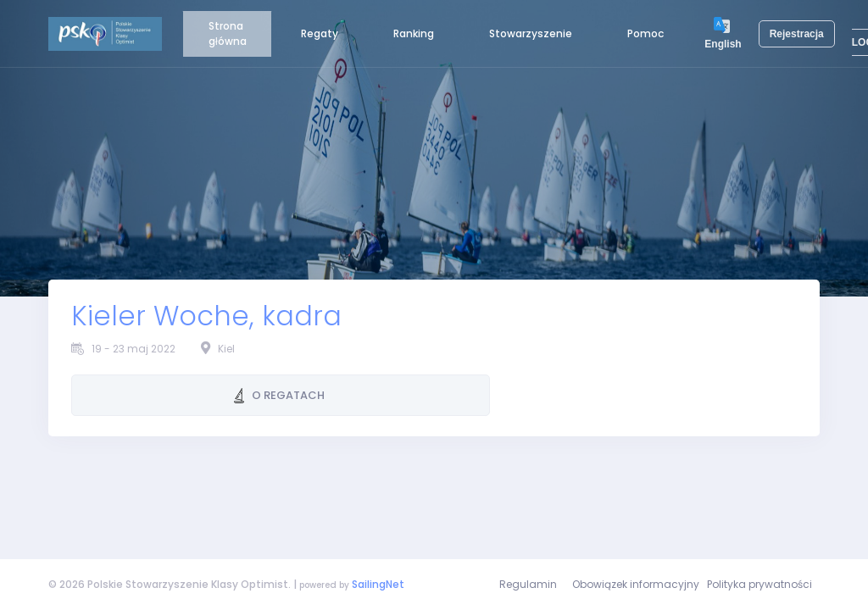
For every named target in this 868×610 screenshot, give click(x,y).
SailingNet (378, 584)
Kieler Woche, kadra (206, 316)
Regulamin (528, 584)
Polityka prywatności (759, 584)
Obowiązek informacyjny (636, 584)
